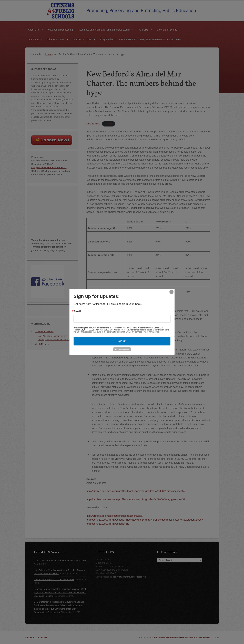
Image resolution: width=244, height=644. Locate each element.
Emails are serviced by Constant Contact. (143, 332)
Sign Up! (122, 341)
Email (77, 311)
